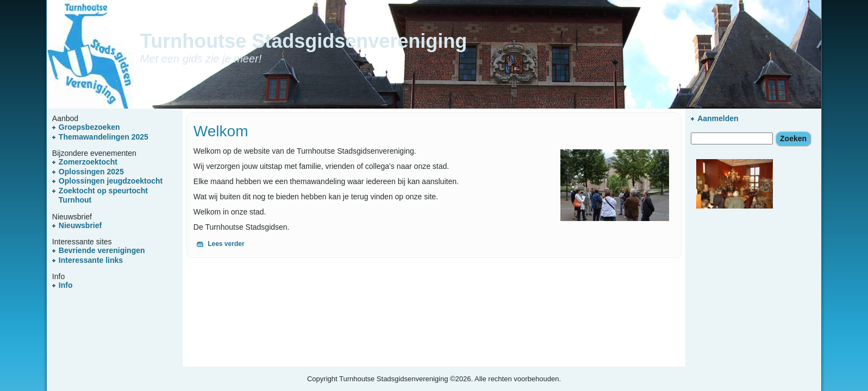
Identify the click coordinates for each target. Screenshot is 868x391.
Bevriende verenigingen (102, 250)
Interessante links (91, 260)
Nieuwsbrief (80, 225)
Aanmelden (718, 118)
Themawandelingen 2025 (104, 137)
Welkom (221, 131)
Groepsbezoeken (89, 127)
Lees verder (226, 244)
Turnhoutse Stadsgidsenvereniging (304, 41)
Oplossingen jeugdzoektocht (111, 181)
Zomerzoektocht (88, 162)
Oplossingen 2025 (91, 172)
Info (66, 285)
